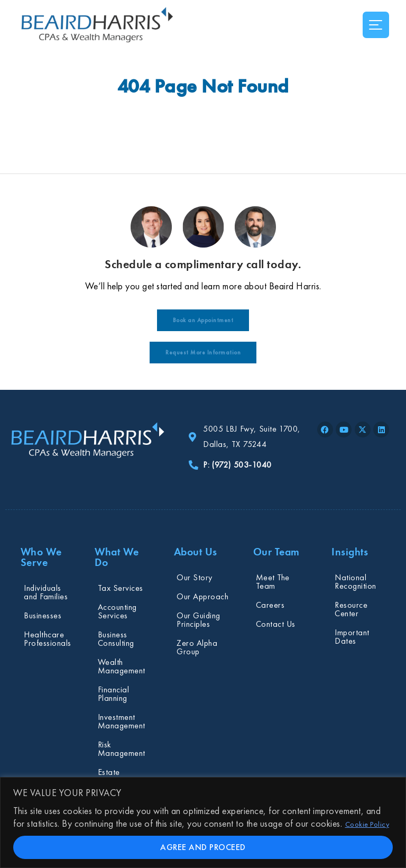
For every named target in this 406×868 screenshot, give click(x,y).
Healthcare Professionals (48, 639)
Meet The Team (273, 582)
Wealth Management (122, 666)
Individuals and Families (46, 592)
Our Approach (202, 596)
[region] (203, 823)
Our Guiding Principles (199, 620)
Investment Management (122, 721)
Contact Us (276, 624)
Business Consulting (116, 639)
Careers (270, 605)
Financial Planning (114, 694)
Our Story (195, 577)
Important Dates (352, 637)
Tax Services (121, 588)
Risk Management (122, 749)
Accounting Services (117, 611)
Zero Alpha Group (197, 647)
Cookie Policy (367, 824)
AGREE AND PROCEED (203, 847)
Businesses (43, 615)
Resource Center (351, 609)
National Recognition (356, 582)
